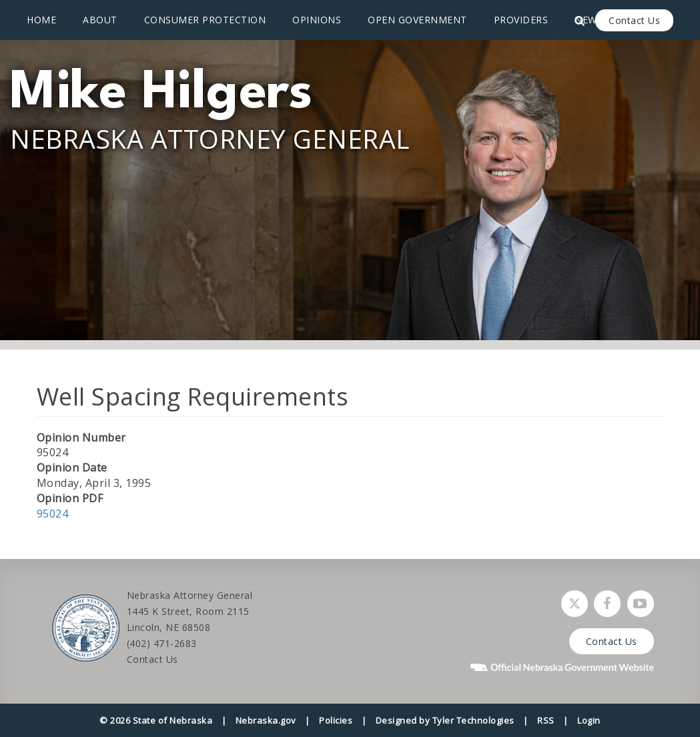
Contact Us (634, 20)
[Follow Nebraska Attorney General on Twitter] (575, 604)
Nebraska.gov (266, 720)
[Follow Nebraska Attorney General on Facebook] (607, 604)
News (589, 20)
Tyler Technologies (473, 720)
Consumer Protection (205, 20)
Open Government (417, 20)
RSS (546, 720)
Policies (336, 720)
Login (589, 720)
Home (41, 20)
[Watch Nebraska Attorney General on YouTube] (641, 604)
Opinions (317, 20)
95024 (53, 514)
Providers (521, 20)
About (100, 20)
